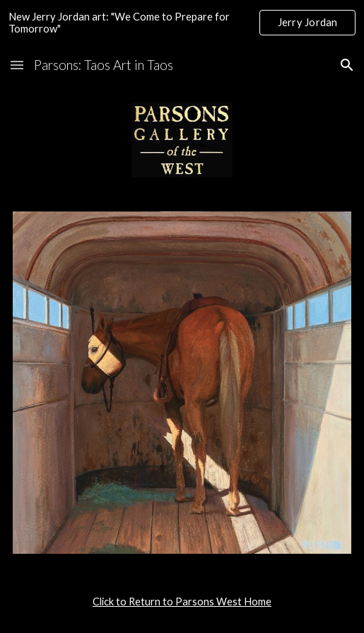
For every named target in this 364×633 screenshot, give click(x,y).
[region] (182, 23)
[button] (17, 65)
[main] (182, 602)
